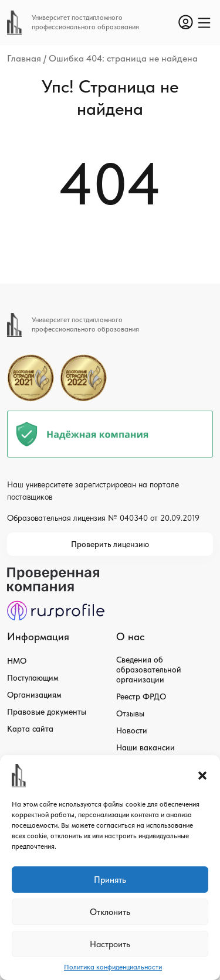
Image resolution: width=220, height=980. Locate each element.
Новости (132, 730)
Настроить (110, 944)
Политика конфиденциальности (113, 967)
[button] (202, 776)
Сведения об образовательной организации (149, 670)
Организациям (34, 695)
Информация (38, 636)
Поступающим (33, 678)
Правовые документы (47, 712)
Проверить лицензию (110, 544)
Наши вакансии (145, 747)
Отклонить (110, 912)
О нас (130, 636)
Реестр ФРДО (141, 696)
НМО (17, 661)
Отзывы (130, 713)
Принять (110, 880)
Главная (24, 58)
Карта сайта (30, 729)
